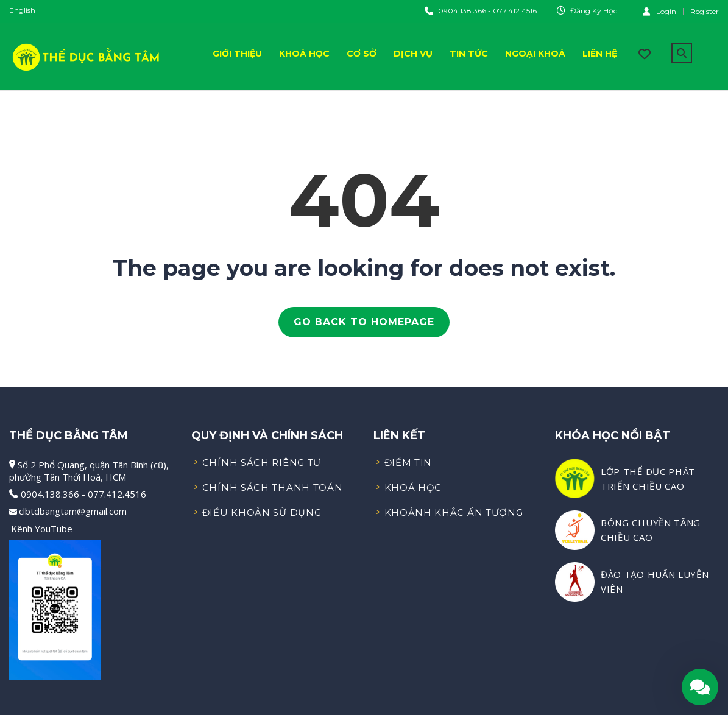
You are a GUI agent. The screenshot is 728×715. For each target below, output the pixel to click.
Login (659, 11)
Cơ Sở (362, 54)
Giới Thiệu (237, 54)
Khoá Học (304, 54)
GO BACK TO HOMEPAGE (364, 322)
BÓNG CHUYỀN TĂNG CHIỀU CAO (651, 530)
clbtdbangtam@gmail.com (73, 511)
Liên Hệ (600, 54)
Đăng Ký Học (594, 11)
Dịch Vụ (413, 54)
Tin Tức (469, 54)
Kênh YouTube (42, 529)
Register (705, 12)
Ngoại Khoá (535, 54)
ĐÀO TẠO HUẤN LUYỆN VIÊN (655, 582)
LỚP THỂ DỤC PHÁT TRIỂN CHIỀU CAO (648, 479)
